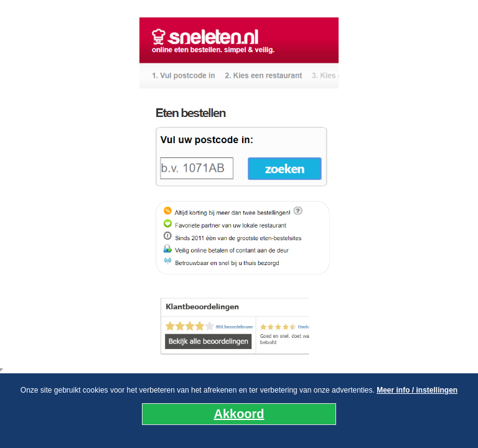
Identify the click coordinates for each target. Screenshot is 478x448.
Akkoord (239, 414)
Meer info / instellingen (417, 390)
